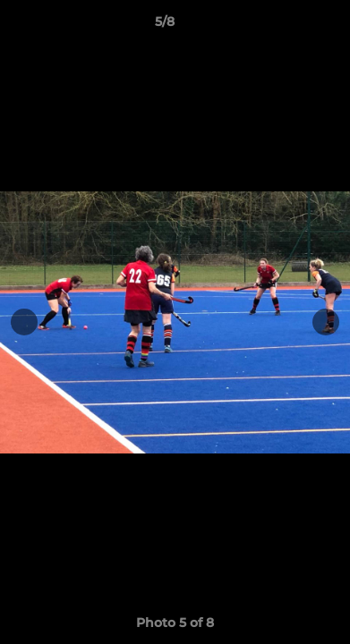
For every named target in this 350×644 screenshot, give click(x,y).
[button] (286, 26)
